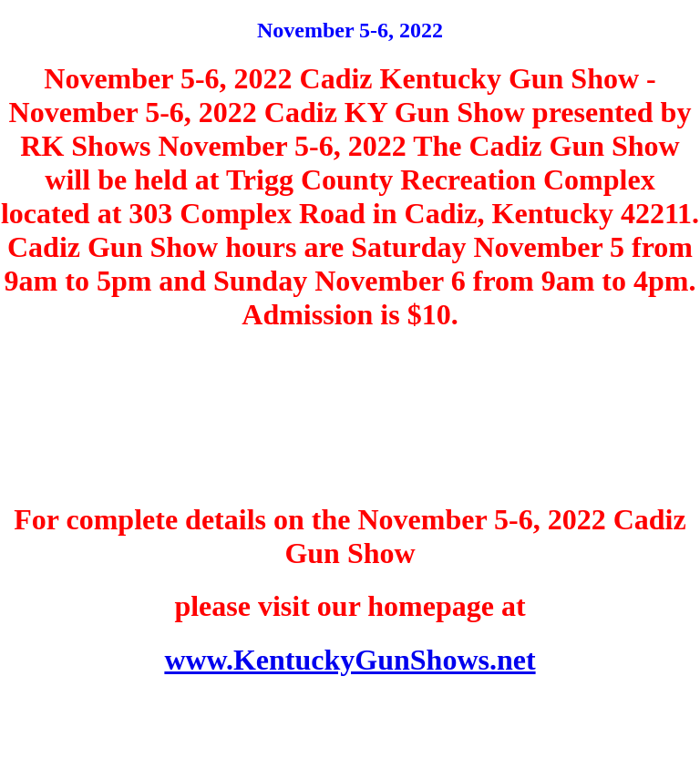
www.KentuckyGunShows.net (350, 660)
